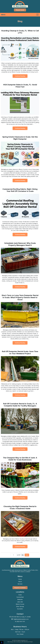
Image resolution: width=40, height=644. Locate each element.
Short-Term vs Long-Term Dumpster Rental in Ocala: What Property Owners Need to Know (20, 298)
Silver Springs (20, 606)
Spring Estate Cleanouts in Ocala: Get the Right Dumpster (20, 138)
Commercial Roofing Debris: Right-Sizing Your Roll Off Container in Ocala (20, 190)
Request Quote (20, 10)
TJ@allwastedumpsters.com (20, 619)
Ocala (20, 595)
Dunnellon (20, 609)
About (20, 582)
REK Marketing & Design (27, 642)
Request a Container (20, 588)
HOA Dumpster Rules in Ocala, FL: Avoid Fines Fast (20, 86)
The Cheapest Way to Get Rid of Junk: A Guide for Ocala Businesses (20, 459)
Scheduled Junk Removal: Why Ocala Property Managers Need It (20, 244)
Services (20, 584)
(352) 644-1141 (21, 621)
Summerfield (20, 597)
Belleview (20, 599)
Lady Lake (20, 602)
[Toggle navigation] (20, 15)
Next (27, 555)
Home (20, 579)
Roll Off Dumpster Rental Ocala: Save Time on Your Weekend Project (20, 353)
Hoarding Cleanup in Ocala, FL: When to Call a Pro (20, 32)
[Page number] (13, 555)
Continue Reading (20, 76)
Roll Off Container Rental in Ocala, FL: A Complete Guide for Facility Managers (20, 405)
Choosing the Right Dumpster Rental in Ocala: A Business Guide (20, 507)
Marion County (20, 604)
